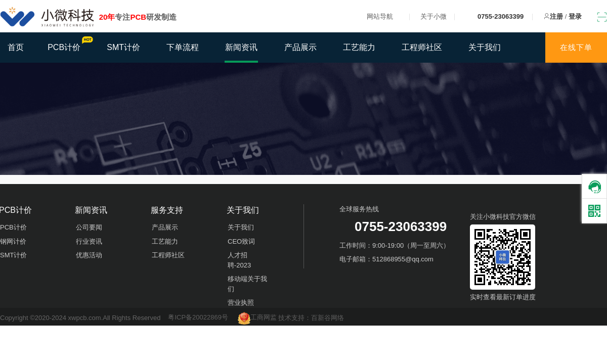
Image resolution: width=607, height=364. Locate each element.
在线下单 (576, 47)
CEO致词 (241, 241)
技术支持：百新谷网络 (311, 317)
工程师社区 (422, 47)
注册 (556, 16)
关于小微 (433, 16)
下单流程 (183, 47)
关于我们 (485, 47)
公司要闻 (89, 227)
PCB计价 (69, 44)
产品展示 (300, 47)
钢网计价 (13, 241)
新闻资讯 (241, 47)
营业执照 (241, 303)
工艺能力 (359, 47)
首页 (16, 47)
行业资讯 (89, 241)
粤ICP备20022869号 (198, 317)
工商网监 (258, 317)
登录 (575, 16)
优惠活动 (89, 255)
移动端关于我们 (247, 284)
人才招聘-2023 (239, 260)
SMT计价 (123, 47)
